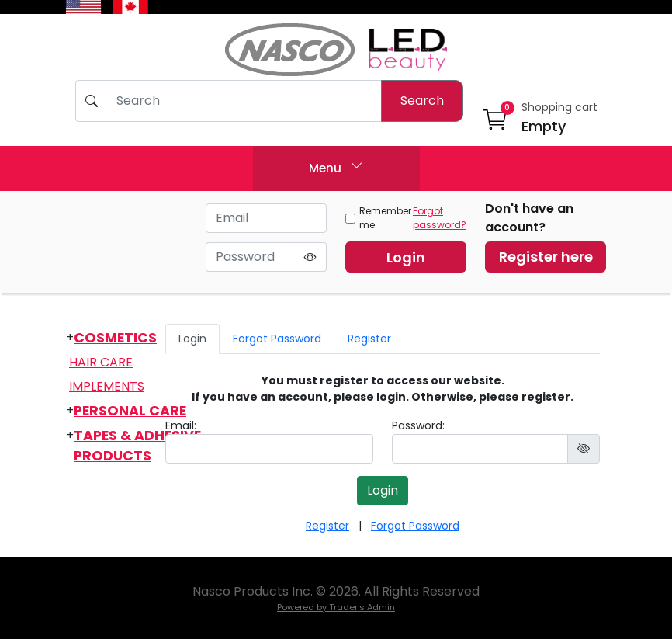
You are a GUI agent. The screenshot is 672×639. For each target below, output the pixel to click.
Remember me (378, 218)
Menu (336, 167)
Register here (546, 257)
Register (369, 339)
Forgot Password (277, 339)
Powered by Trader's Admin (336, 607)
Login (406, 257)
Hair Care (101, 362)
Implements (107, 386)
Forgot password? (440, 218)
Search (422, 101)
